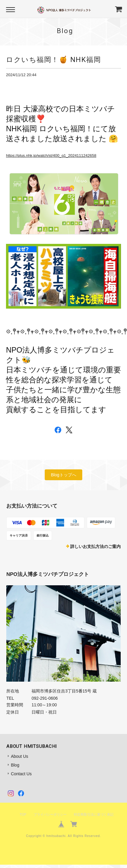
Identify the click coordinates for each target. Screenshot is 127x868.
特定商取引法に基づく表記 (94, 814)
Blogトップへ (63, 475)
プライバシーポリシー (50, 814)
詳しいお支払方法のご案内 (95, 546)
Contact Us (21, 774)
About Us (20, 756)
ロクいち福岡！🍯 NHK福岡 (53, 60)
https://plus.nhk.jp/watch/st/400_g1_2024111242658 (51, 156)
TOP (23, 814)
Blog (15, 765)
